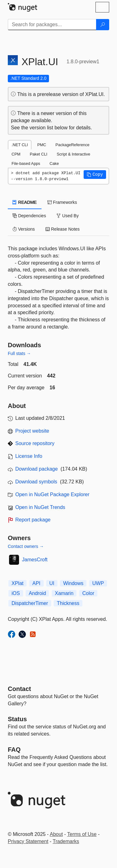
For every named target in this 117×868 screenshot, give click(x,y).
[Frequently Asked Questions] (14, 750)
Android (37, 593)
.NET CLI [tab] (20, 145)
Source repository (35, 443)
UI (52, 583)
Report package (33, 520)
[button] (95, 175)
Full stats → (19, 353)
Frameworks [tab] (62, 202)
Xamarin (64, 593)
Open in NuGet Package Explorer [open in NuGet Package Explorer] (52, 494)
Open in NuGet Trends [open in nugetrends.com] (40, 507)
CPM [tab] (16, 154)
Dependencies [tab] (29, 216)
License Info (29, 456)
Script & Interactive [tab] (73, 154)
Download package (37, 469)
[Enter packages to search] (52, 25)
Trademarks (66, 841)
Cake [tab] (54, 163)
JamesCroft (35, 560)
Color (88, 593)
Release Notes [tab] (63, 229)
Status (17, 719)
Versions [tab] (24, 229)
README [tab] (25, 202)
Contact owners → (26, 546)
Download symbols (36, 482)
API (37, 583)
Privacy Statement (28, 841)
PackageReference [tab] (73, 145)
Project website (32, 431)
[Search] (103, 25)
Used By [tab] (68, 216)
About (56, 834)
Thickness (68, 603)
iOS (16, 593)
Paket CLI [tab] (38, 154)
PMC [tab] (41, 145)
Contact (19, 689)
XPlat (17, 583)
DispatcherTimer (30, 603)
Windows (73, 583)
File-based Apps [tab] (26, 163)
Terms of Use (82, 834)
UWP (98, 583)
